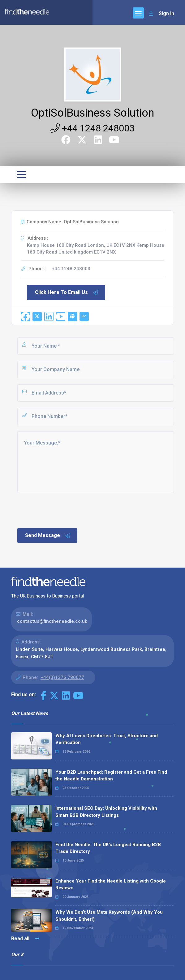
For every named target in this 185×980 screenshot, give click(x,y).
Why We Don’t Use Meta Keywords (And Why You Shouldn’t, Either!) (109, 916)
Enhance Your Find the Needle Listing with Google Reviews (111, 885)
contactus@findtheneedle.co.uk (52, 621)
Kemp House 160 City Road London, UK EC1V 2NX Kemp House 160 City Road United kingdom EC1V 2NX (96, 249)
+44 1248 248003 (92, 128)
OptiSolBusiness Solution (92, 113)
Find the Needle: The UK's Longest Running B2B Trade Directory (108, 848)
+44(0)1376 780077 (62, 677)
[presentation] (63, 510)
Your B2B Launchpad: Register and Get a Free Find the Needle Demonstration (111, 776)
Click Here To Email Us (67, 292)
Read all (25, 939)
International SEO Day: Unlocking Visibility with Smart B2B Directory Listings (106, 812)
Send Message (48, 535)
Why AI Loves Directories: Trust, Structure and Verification (107, 739)
